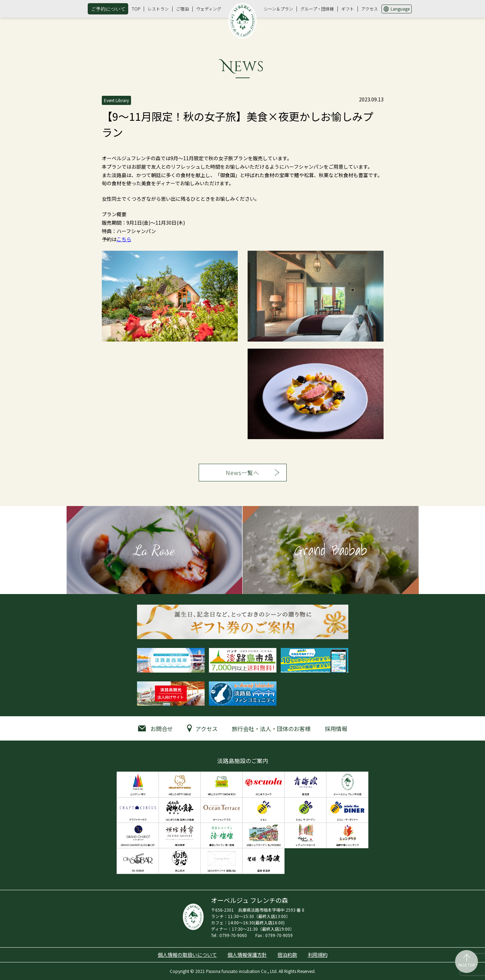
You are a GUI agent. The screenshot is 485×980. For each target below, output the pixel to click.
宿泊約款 (287, 955)
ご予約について (108, 9)
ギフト (348, 9)
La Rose (154, 550)
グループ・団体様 (317, 9)
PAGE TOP (467, 965)
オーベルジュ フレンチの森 (242, 21)
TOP (136, 9)
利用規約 (318, 955)
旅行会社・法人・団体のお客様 (271, 729)
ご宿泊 (182, 9)
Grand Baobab (331, 550)
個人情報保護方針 (247, 955)
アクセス (370, 9)
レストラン (158, 9)
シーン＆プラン (278, 9)
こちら (124, 239)
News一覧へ (242, 473)
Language (400, 9)
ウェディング (209, 9)
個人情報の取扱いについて (187, 955)
